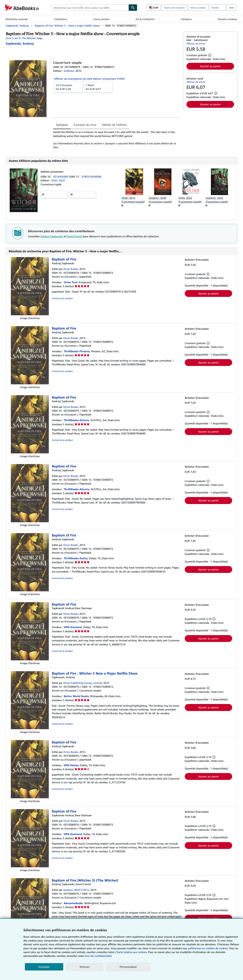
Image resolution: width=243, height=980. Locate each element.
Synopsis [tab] (62, 125)
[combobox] (90, 8)
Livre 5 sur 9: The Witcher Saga (24, 38)
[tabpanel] (117, 140)
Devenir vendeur (228, 19)
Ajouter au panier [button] (210, 66)
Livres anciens (101, 19)
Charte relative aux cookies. (132, 952)
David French (74, 236)
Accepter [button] (44, 967)
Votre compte (198, 8)
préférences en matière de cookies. (208, 948)
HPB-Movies (71, 765)
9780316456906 (92, 177)
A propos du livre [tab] (85, 125)
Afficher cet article (196, 44)
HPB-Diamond (73, 627)
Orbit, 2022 (58, 180)
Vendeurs (186, 19)
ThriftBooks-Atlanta (77, 420)
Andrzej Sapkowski (52, 236)
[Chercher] (133, 8)
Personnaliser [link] (128, 967)
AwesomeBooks (73, 903)
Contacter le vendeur (62, 298)
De (68, 87)
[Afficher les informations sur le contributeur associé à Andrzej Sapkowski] (20, 43)
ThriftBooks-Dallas (76, 558)
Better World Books (76, 696)
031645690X (61, 177)
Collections (60, 19)
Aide (232, 8)
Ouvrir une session (174, 8)
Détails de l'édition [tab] (114, 125)
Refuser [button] (85, 967)
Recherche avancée (17, 19)
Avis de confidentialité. (99, 956)
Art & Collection (145, 19)
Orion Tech (71, 282)
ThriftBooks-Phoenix (77, 351)
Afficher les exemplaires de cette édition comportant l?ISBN (89, 79)
